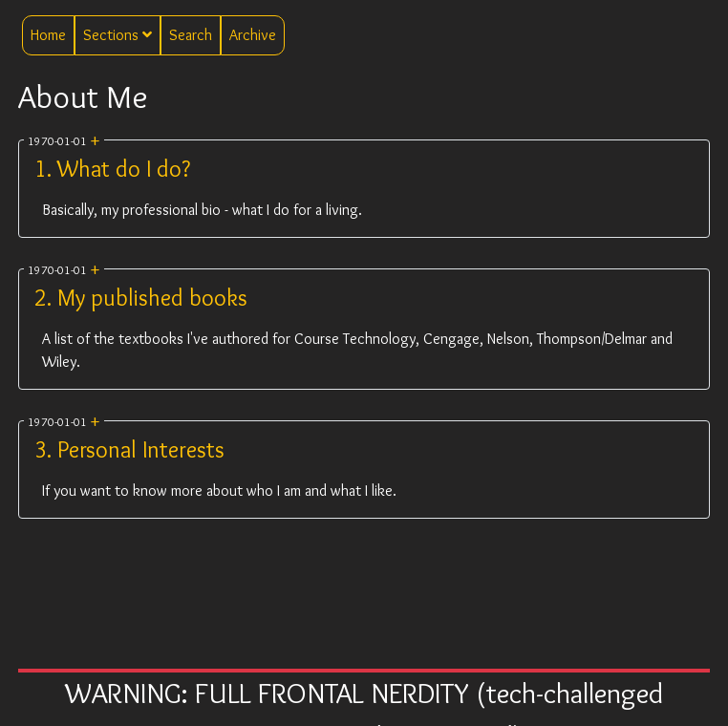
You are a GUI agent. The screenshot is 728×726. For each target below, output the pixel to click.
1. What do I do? (112, 169)
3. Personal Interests (129, 449)
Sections (118, 35)
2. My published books (141, 298)
